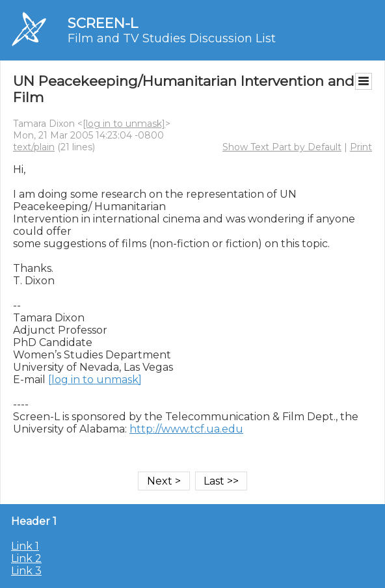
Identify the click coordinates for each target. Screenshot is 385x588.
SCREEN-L (103, 23)
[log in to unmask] (124, 124)
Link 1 (25, 546)
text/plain (34, 147)
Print (361, 147)
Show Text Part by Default (282, 147)
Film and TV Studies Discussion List (172, 38)
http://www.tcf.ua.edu (186, 429)
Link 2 (26, 558)
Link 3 (26, 571)
